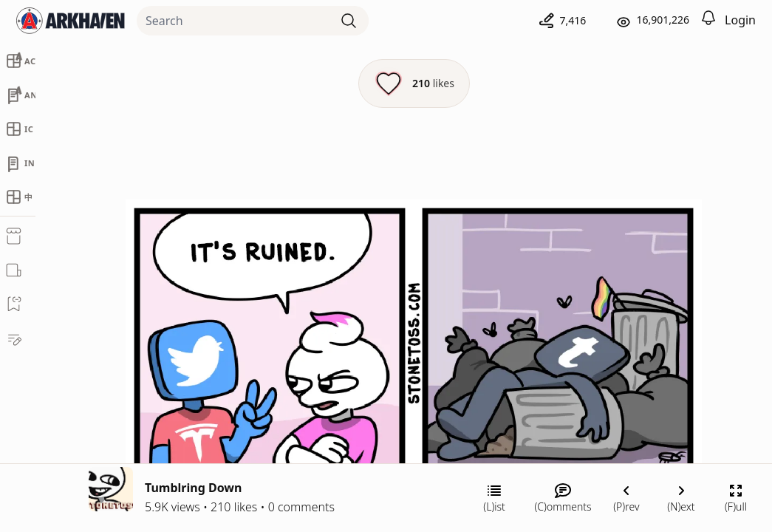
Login (740, 20)
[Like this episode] (414, 83)
